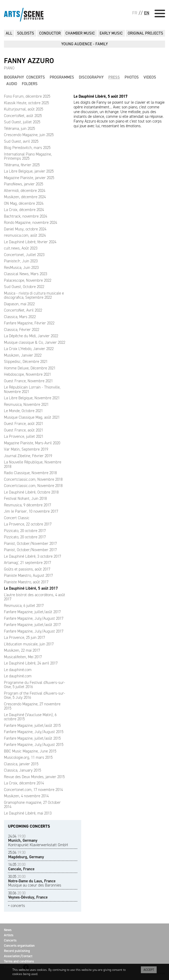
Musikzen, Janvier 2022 (23, 355)
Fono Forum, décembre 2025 (27, 96)
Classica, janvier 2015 (21, 764)
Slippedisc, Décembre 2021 (26, 362)
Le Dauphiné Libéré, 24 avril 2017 (31, 663)
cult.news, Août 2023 (21, 248)
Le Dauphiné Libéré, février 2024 (30, 242)
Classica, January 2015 (22, 770)
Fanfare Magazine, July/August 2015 (34, 732)
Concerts (36, 77)
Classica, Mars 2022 (20, 317)
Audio (12, 84)
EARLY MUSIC (111, 33)
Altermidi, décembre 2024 (25, 191)
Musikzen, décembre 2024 (25, 197)
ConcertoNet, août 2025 (23, 116)
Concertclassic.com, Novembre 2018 (33, 479)
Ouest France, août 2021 (24, 424)
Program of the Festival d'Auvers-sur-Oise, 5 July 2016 (35, 696)
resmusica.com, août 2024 (25, 235)
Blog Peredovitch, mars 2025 (27, 148)
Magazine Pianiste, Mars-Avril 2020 (32, 443)
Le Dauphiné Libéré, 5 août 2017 (31, 588)
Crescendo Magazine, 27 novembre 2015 (32, 706)
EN (147, 13)
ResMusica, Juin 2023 (21, 268)
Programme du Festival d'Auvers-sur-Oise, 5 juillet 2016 (35, 685)
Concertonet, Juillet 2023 (24, 255)
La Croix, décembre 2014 (24, 783)
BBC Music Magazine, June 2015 (30, 751)
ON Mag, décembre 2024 (24, 203)
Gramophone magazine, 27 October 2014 (32, 805)
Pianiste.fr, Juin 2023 (21, 261)
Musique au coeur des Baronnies (35, 881)
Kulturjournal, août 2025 (24, 109)
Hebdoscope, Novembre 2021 (27, 374)
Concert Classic (17, 518)
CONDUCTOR (50, 33)
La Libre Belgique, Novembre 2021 (32, 398)
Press (114, 77)
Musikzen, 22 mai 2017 (22, 650)
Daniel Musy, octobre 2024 (25, 229)
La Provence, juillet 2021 (24, 436)
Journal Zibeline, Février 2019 (28, 456)
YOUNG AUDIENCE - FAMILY (84, 44)
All (9, 33)
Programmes (62, 77)
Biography (14, 77)
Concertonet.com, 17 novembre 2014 (33, 790)
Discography (91, 77)
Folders (30, 84)
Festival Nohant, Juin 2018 (25, 499)
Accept (149, 970)
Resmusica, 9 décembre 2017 (27, 505)
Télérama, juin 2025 (19, 129)
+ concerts (16, 906)
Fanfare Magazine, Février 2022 (29, 323)
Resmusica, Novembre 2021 (26, 405)
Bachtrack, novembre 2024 (25, 216)
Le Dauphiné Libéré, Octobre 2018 (31, 492)
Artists (9, 935)
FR (135, 13)
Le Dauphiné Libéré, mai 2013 (28, 813)
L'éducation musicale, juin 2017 (29, 644)
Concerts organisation (19, 946)
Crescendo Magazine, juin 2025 (29, 135)
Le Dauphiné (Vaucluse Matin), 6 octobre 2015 (30, 717)
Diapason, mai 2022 (19, 304)
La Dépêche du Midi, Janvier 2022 (31, 336)
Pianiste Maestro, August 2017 (28, 575)
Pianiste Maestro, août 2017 (26, 582)
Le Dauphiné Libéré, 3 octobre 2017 (32, 556)
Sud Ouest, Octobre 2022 (24, 287)
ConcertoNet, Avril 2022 (23, 310)
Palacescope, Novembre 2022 (28, 280)
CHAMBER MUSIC (80, 33)
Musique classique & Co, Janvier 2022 (35, 342)
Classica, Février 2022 (22, 330)
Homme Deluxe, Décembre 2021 (30, 368)
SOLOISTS (26, 33)
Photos (132, 77)
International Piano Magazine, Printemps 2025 (28, 156)
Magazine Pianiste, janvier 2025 (29, 178)
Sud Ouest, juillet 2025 (22, 122)
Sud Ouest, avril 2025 (21, 141)
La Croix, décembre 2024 (24, 210)
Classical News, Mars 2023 (25, 274)
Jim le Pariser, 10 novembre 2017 (31, 511)
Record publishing (17, 951)
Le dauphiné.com (18, 670)
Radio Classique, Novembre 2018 (30, 473)
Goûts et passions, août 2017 (27, 569)
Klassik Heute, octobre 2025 (26, 103)
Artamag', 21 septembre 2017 (27, 563)
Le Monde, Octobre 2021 (23, 411)
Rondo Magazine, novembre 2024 (30, 223)
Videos (150, 77)
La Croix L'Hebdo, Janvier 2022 (29, 349)
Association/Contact (18, 956)
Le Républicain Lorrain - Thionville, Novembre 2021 (32, 389)
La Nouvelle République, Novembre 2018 (33, 464)
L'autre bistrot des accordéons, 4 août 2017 (35, 597)
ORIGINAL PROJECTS (145, 33)
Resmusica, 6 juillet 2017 (24, 606)
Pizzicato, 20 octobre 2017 (25, 531)
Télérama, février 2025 (22, 165)
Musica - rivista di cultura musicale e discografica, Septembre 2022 (34, 295)
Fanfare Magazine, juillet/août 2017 (32, 612)
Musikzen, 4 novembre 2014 (26, 796)
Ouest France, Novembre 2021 (28, 381)
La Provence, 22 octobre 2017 (28, 524)
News (8, 930)
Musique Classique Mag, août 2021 (32, 417)
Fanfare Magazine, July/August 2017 (34, 618)
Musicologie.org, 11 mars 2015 (28, 757)
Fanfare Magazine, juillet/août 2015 (32, 726)
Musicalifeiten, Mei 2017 (23, 657)
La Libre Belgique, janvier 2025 (29, 171)
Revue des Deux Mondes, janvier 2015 (34, 777)
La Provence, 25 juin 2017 (24, 638)
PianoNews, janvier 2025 (24, 184)
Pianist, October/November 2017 (30, 544)
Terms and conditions (19, 961)
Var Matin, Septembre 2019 (26, 449)
